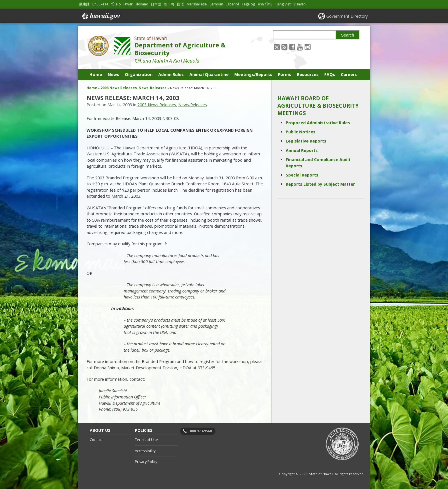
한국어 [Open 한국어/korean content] (169, 4)
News (113, 74)
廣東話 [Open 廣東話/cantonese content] (84, 4)
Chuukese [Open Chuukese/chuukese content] (100, 4)
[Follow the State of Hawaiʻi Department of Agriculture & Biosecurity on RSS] (284, 47)
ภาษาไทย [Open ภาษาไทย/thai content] (265, 4)
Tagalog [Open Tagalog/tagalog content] (248, 4)
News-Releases (153, 88)
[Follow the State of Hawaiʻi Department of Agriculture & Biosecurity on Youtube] (300, 47)
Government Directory (347, 16)
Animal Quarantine (209, 74)
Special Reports (302, 175)
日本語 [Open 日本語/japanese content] (156, 4)
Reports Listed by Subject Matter (320, 184)
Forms (285, 74)
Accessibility (145, 451)
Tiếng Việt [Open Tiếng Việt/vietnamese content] (283, 4)
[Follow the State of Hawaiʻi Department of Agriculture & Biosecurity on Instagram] (308, 47)
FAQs (330, 74)
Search (348, 35)
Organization (139, 74)
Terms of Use (146, 440)
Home (96, 74)
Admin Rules (171, 74)
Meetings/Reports (253, 74)
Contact (96, 440)
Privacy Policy (146, 462)
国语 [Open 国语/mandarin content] (181, 4)
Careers (349, 74)
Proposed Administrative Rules (318, 123)
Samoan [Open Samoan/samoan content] (216, 4)
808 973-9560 (201, 431)
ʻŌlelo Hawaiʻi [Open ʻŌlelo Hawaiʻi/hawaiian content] (122, 4)
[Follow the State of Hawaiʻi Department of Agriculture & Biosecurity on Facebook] (292, 47)
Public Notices (301, 132)
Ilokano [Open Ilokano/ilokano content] (142, 4)
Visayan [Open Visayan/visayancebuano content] (300, 4)
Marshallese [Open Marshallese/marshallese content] (197, 4)
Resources (308, 74)
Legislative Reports (306, 141)
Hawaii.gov (100, 16)
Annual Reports (302, 150)
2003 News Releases (119, 88)
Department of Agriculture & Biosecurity (180, 49)
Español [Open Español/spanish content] (232, 4)
